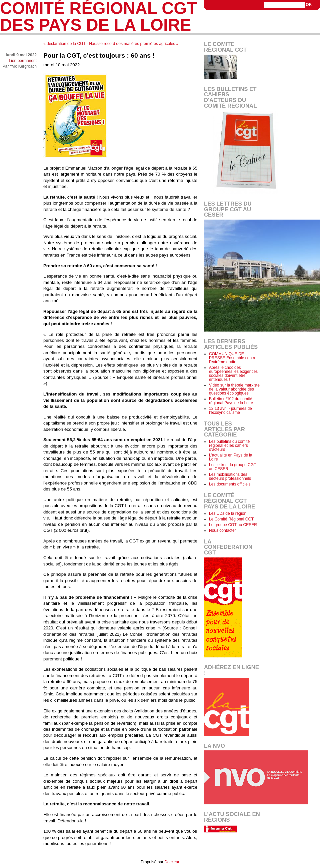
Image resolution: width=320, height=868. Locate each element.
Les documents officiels (230, 484)
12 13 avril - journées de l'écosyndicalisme (230, 411)
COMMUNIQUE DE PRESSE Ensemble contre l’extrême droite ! (233, 358)
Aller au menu (270, 19)
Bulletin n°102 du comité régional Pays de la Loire (231, 401)
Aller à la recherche (303, 19)
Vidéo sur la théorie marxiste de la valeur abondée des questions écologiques (234, 389)
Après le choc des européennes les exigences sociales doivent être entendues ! (233, 374)
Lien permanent (23, 61)
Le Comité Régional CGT (231, 519)
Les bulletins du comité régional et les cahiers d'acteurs (229, 445)
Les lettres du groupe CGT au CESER (232, 467)
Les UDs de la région (228, 513)
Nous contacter (222, 530)
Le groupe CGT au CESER (233, 525)
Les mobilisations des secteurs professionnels (230, 476)
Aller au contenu (240, 19)
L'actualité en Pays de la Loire (231, 457)
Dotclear (172, 862)
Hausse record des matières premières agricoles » (134, 44)
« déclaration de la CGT (64, 44)
